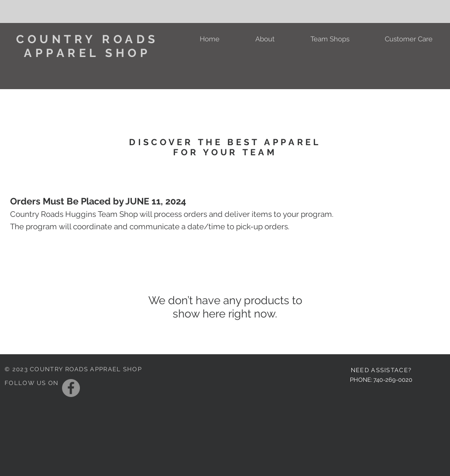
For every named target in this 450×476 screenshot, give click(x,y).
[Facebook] (71, 388)
